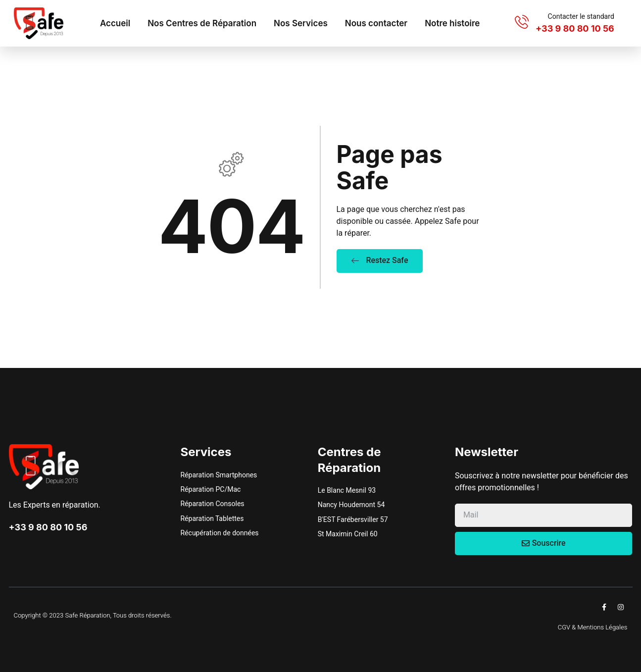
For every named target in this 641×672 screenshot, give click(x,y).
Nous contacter (376, 23)
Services (206, 452)
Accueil (115, 23)
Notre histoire (452, 23)
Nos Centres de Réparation (202, 23)
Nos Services (301, 23)
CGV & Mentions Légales (593, 627)
